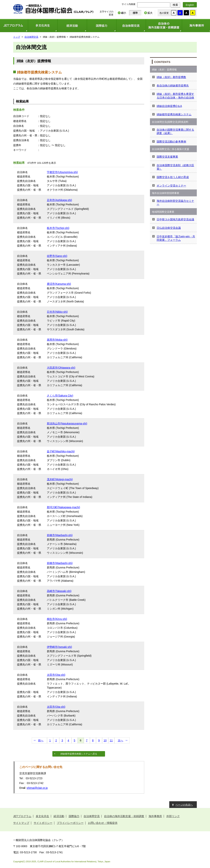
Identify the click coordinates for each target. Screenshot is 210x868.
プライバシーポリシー (70, 823)
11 (111, 740)
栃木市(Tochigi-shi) (58, 228)
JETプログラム (22, 816)
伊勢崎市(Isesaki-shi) (59, 647)
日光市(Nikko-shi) (57, 312)
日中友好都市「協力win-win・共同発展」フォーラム (176, 238)
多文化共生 (43, 26)
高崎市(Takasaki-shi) (59, 591)
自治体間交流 (131, 26)
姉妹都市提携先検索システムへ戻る (79, 754)
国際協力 (102, 26)
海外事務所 (155, 816)
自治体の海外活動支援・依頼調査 (164, 26)
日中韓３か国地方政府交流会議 (175, 219)
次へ (120, 740)
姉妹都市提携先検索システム (174, 114)
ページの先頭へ (184, 805)
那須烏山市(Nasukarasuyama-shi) (67, 423)
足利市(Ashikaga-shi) (59, 200)
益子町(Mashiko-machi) (61, 451)
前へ (41, 740)
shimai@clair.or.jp (37, 788)
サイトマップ (21, 823)
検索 (175, 5)
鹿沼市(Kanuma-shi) (59, 284)
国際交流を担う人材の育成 (173, 177)
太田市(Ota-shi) (56, 675)
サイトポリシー (43, 823)
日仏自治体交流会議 (169, 228)
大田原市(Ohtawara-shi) (61, 368)
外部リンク (173, 816)
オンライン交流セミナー (171, 186)
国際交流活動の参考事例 (171, 142)
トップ (17, 37)
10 (105, 740)
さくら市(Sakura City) (60, 396)
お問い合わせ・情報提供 (103, 823)
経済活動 (72, 26)
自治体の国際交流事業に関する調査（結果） (175, 131)
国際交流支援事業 (167, 157)
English (190, 5)
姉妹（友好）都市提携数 (171, 77)
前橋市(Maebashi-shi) (60, 535)
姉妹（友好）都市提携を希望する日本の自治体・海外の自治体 (175, 96)
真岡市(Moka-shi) (57, 340)
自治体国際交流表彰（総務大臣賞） (175, 167)
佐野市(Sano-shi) (57, 256)
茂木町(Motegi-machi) (60, 479)
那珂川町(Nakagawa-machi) (63, 507)
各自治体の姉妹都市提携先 (173, 85)
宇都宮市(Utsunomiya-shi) (62, 172)
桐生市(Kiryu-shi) (57, 619)
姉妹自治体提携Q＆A (169, 106)
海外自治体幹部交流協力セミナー (175, 203)
